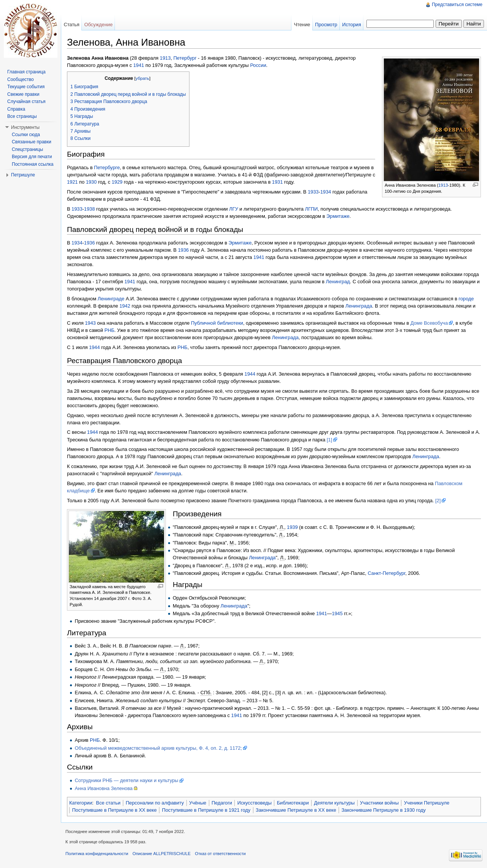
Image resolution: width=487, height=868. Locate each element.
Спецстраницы (27, 149)
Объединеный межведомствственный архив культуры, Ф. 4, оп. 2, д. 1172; (158, 748)
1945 (337, 613)
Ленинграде (111, 299)
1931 (277, 182)
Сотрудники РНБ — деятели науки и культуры (126, 780)
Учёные (198, 803)
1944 (94, 347)
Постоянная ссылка (33, 164)
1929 (117, 182)
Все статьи (108, 803)
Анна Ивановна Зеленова (103, 788)
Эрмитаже (338, 216)
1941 (138, 65)
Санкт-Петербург (386, 573)
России (258, 65)
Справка (16, 109)
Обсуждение (98, 25)
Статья (71, 25)
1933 (313, 192)
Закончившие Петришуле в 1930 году (383, 810)
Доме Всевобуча (429, 323)
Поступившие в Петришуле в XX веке (114, 810)
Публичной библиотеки (217, 323)
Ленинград (338, 282)
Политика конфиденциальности (97, 854)
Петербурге (107, 167)
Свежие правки (23, 94)
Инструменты (25, 127)
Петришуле (23, 175)
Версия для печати (32, 157)
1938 (89, 209)
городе (466, 299)
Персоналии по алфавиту (155, 803)
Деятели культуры (334, 803)
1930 (91, 182)
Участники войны (379, 803)
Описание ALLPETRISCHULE (162, 854)
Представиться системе (457, 5)
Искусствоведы (255, 803)
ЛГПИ (312, 209)
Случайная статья (26, 102)
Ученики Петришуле (427, 803)
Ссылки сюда (26, 135)
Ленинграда (359, 306)
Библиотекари (293, 803)
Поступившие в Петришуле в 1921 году (206, 810)
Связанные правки (32, 142)
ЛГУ (233, 209)
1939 (292, 527)
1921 (72, 182)
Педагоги (222, 803)
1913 (443, 185)
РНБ (109, 330)
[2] (438, 501)
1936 (89, 243)
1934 (326, 192)
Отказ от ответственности (220, 854)
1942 (125, 306)
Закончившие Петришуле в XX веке (296, 810)
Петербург (185, 58)
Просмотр (326, 25)
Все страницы (22, 116)
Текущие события (26, 87)
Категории (81, 803)
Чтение (302, 25)
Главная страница (26, 72)
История (352, 25)
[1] (329, 440)
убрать (142, 78)
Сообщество (21, 79)
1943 (90, 323)
